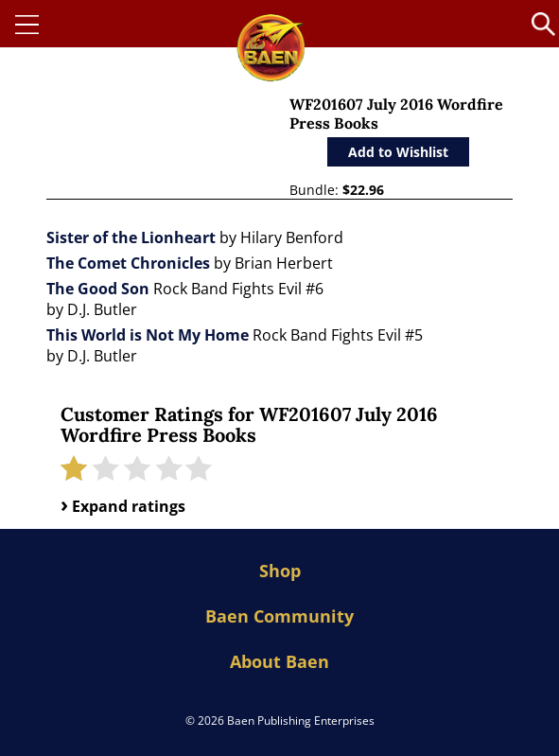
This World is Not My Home (148, 335)
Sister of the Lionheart (131, 237)
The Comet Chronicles (128, 263)
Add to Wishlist (398, 152)
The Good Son (98, 289)
